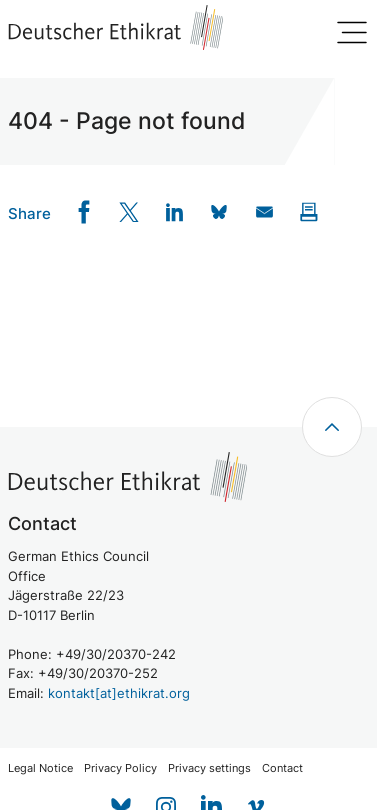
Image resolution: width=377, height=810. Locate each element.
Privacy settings (209, 768)
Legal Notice (40, 768)
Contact (282, 768)
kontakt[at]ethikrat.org (119, 693)
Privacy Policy (120, 768)
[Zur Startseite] (116, 27)
